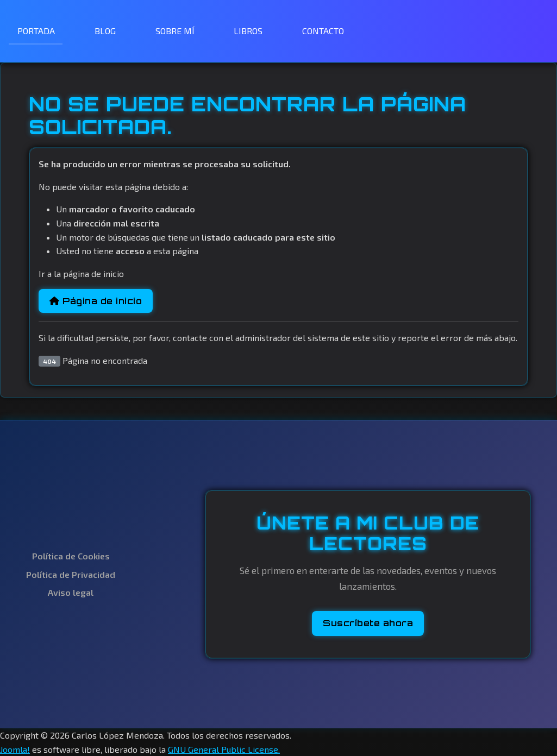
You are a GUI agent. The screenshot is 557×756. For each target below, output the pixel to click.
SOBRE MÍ (175, 31)
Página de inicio (96, 301)
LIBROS (248, 31)
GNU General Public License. (224, 749)
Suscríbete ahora (368, 623)
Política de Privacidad (71, 574)
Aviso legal (71, 592)
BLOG (105, 31)
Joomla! (15, 749)
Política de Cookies (71, 556)
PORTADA (36, 31)
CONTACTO (323, 31)
